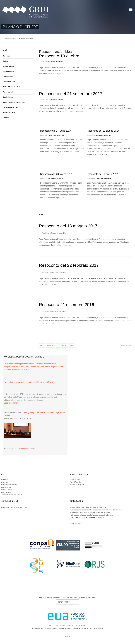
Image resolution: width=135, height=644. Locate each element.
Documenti (5, 482)
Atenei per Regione (77, 485)
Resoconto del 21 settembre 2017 (71, 94)
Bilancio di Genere (10, 38)
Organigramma (8, 71)
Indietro (50, 345)
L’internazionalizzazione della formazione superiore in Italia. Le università (97, 510)
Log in (42, 598)
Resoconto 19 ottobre (59, 56)
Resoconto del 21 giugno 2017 (103, 131)
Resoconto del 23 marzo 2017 (56, 174)
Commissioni (8, 77)
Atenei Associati (76, 482)
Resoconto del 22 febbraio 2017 (69, 265)
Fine (71, 345)
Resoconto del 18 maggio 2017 (68, 226)
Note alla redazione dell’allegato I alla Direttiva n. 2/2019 (28, 382)
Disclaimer (92, 598)
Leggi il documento (12, 403)
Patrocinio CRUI (9, 113)
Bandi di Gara (8, 97)
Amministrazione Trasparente (14, 102)
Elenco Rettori (75, 479)
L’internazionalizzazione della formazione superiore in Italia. (92, 515)
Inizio (42, 345)
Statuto (5, 61)
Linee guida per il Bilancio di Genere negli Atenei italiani (91, 512)
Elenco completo (76, 523)
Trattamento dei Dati (10, 107)
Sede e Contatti (7, 490)
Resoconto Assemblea (9, 485)
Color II (68, 637)
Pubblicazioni (8, 92)
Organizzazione (8, 66)
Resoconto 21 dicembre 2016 (67, 305)
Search (56, 599)
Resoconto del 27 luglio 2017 (56, 131)
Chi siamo (6, 56)
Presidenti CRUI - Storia (12, 87)
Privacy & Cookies (54, 598)
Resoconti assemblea (56, 62)
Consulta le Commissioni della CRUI (14, 507)
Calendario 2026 (9, 82)
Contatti (6, 118)
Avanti (64, 345)
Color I (65, 637)
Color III (70, 637)
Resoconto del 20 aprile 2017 (102, 174)
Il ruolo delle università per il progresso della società (89, 507)
